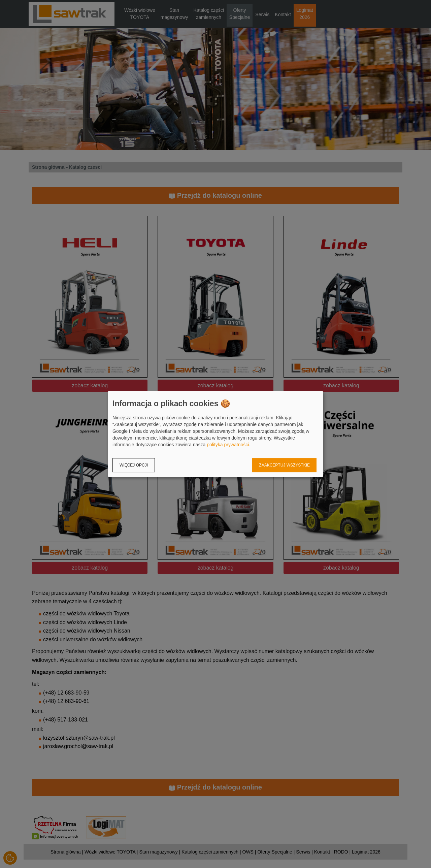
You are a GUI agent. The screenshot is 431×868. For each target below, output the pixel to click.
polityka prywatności (228, 445)
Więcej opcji (134, 465)
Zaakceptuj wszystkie (284, 465)
